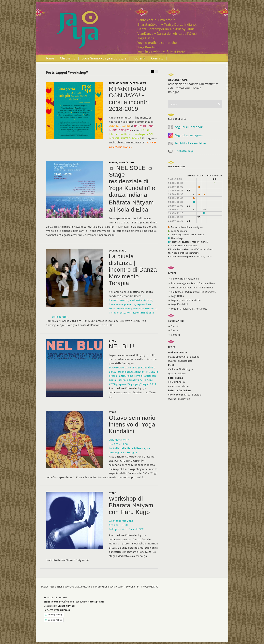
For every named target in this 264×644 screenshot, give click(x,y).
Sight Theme (51, 602)
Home (49, 58)
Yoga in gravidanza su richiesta (188, 234)
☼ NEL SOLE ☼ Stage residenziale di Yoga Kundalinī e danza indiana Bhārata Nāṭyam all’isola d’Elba (132, 189)
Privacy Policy (55, 615)
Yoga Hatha (146, 38)
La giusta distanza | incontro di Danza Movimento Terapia (133, 270)
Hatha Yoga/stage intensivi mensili (190, 242)
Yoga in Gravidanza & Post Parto (161, 52)
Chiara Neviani (66, 606)
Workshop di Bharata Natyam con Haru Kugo (131, 505)
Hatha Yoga (177, 238)
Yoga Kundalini (148, 47)
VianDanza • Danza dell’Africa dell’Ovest (168, 34)
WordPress (64, 610)
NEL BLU (122, 346)
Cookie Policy (55, 620)
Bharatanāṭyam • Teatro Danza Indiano (167, 24)
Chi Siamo (68, 58)
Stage (131, 162)
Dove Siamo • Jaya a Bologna (104, 58)
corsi (125, 83)
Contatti (157, 58)
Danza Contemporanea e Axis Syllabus (166, 29)
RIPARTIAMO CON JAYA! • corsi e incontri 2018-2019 (129, 99)
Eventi (134, 83)
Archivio (114, 83)
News (143, 83)
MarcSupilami (96, 602)
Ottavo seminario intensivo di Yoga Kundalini (132, 424)
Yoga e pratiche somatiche (157, 43)
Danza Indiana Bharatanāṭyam (187, 227)
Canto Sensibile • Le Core (184, 246)
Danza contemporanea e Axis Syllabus (192, 257)
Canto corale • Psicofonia (156, 20)
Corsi (138, 58)
